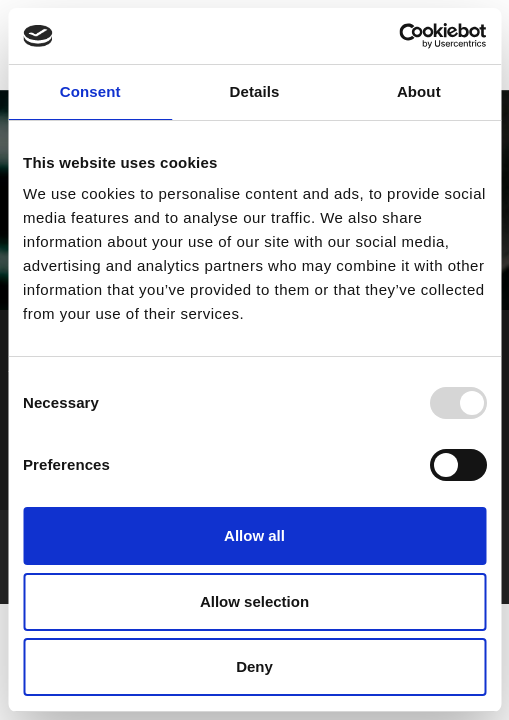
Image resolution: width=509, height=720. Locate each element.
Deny (254, 666)
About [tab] (419, 91)
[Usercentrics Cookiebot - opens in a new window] (398, 36)
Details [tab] (255, 91)
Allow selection (254, 601)
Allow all (254, 535)
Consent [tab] (90, 91)
